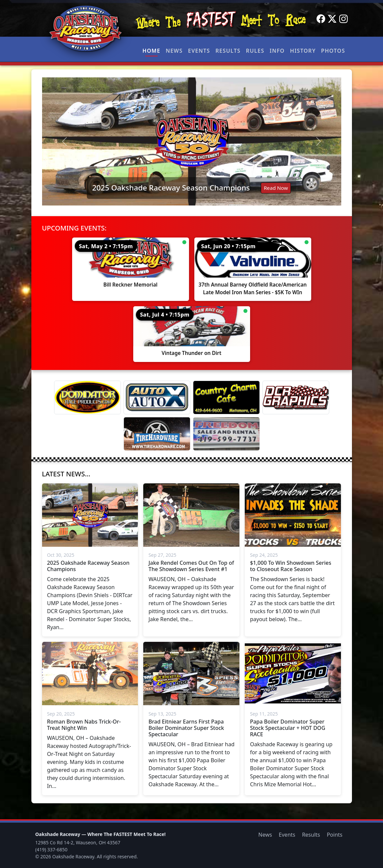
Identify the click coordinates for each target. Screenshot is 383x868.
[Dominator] (87, 397)
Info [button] (277, 51)
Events (199, 51)
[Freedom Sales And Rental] (226, 434)
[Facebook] (321, 19)
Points (335, 835)
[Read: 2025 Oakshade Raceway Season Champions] (192, 141)
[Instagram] (344, 19)
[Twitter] (332, 19)
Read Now (276, 188)
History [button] (303, 51)
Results (228, 51)
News (174, 51)
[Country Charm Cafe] (226, 397)
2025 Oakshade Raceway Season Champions (171, 188)
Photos (333, 51)
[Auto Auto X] (157, 397)
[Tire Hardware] (157, 434)
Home (152, 51)
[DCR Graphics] (296, 397)
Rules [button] (255, 51)
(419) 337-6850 (52, 849)
